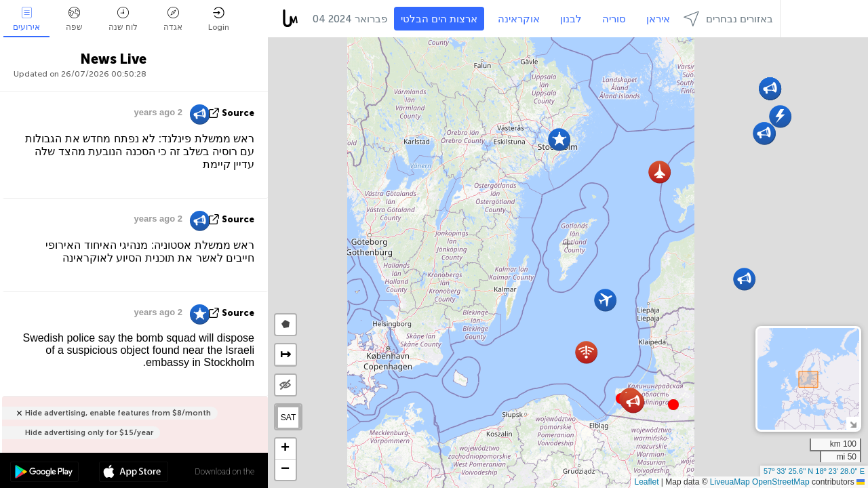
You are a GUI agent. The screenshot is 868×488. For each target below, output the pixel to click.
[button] (673, 405)
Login (219, 19)
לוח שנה (123, 19)
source (238, 113)
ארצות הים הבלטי (439, 19)
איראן (658, 19)
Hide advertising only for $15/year (89, 433)
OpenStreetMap (781, 482)
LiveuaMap (730, 482)
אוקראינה (519, 19)
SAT (288, 418)
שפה (74, 19)
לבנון (571, 19)
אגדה (173, 19)
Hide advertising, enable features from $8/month (118, 413)
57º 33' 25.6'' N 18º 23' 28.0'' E (814, 471)
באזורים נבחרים (728, 19)
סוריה (614, 19)
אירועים (26, 19)
